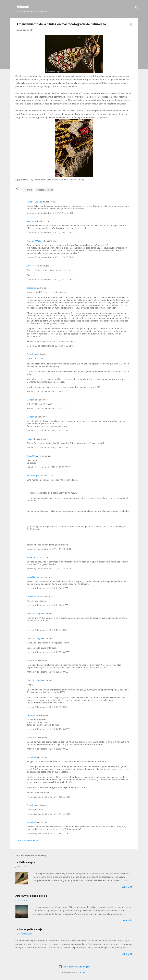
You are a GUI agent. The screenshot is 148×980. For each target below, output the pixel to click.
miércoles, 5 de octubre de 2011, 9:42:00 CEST (49, 834)
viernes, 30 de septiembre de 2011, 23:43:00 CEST (51, 346)
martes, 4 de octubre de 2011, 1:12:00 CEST (48, 588)
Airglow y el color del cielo (31, 896)
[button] (131, 25)
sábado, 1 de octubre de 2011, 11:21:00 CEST (48, 408)
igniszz (30, 439)
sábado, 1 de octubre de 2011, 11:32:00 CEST (48, 431)
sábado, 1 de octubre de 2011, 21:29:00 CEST (48, 467)
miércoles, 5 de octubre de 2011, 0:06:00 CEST (49, 797)
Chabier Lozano (35, 202)
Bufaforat (32, 266)
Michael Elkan (81, 972)
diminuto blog (33, 614)
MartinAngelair (34, 476)
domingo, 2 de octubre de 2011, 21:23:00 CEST (49, 569)
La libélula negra (25, 862)
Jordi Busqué (33, 577)
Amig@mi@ (33, 456)
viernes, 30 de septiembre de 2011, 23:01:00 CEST (51, 280)
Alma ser (31, 557)
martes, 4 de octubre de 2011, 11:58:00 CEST (48, 630)
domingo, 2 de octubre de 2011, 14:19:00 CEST (49, 549)
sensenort (32, 221)
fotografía (27, 190)
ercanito (31, 288)
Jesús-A (31, 715)
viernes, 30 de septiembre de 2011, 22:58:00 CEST (51, 233)
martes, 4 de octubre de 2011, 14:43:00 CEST (48, 729)
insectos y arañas (44, 190)
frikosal (23, 7)
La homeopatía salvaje (29, 929)
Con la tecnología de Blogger (74, 967)
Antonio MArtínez (35, 241)
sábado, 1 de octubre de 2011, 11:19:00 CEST (48, 391)
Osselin (30, 354)
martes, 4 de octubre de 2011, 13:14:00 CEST (48, 707)
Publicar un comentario (29, 840)
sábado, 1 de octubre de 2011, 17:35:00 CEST (48, 448)
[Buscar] (137, 8)
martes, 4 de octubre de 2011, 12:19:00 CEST (48, 672)
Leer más (127, 887)
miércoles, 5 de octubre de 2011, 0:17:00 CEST (49, 814)
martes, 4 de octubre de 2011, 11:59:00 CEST (48, 652)
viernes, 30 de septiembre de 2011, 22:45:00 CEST (51, 213)
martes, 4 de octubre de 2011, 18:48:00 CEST (48, 749)
